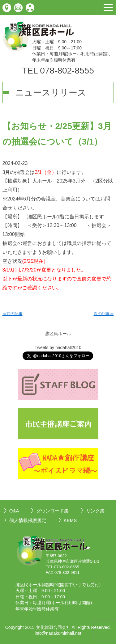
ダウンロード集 (52, 511)
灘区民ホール (58, 334)
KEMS (70, 520)
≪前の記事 (13, 314)
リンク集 (95, 511)
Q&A (14, 511)
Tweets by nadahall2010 (58, 347)
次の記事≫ (104, 314)
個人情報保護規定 (28, 520)
